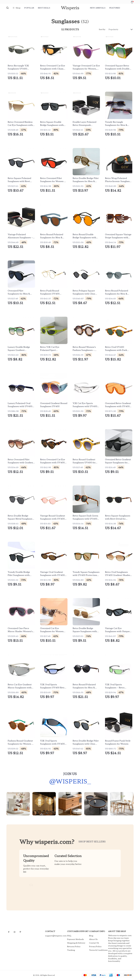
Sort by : (102, 29)
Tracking (71, 950)
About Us (93, 939)
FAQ (69, 936)
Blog (91, 936)
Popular (29, 8)
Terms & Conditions (98, 950)
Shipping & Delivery (76, 943)
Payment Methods (75, 939)
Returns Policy (74, 946)
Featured (115, 8)
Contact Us (94, 943)
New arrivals (98, 8)
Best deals (44, 8)
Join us (70, 775)
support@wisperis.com (56, 936)
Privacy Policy (95, 946)
